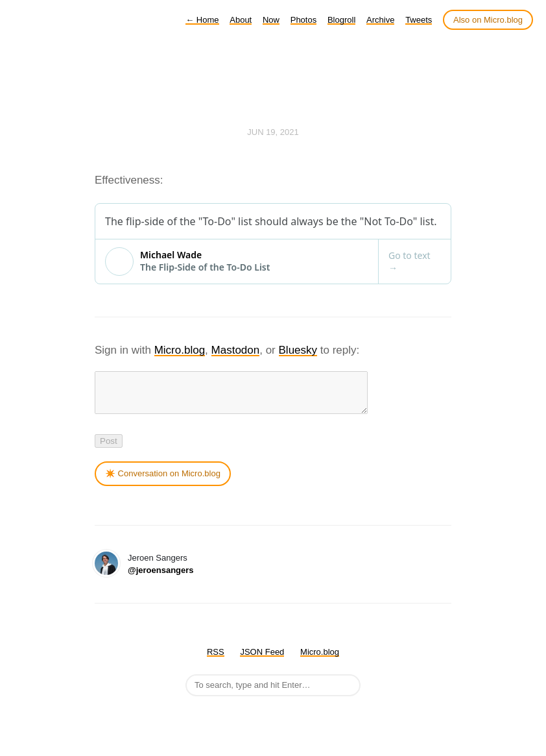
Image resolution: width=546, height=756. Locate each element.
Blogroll (341, 20)
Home (202, 20)
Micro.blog (180, 350)
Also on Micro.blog (488, 20)
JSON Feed (262, 660)
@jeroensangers (161, 578)
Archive (380, 20)
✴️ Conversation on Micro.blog (163, 481)
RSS (216, 660)
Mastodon (236, 350)
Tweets (419, 20)
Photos (303, 20)
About (241, 20)
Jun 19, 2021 (273, 132)
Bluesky (298, 350)
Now (271, 20)
